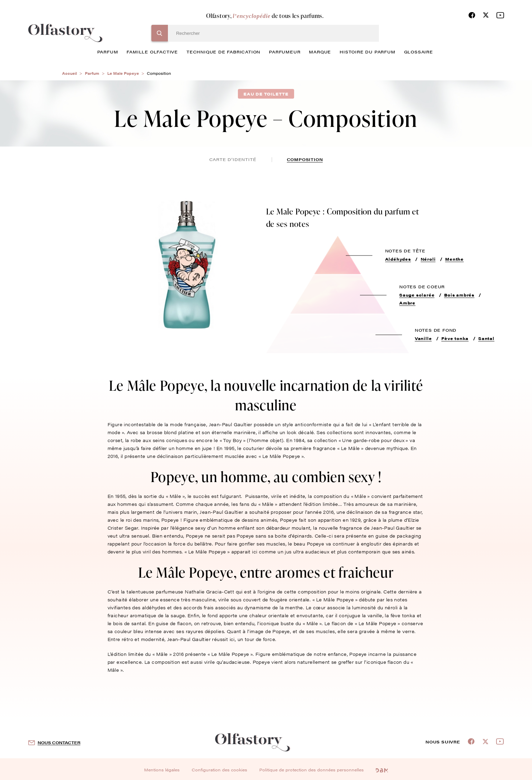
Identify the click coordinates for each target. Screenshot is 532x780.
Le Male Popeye (123, 73)
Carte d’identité (233, 159)
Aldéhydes (398, 259)
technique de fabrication (223, 52)
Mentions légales (162, 770)
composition (305, 159)
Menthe (454, 259)
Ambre (407, 303)
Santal (486, 338)
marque (320, 52)
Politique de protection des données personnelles (312, 770)
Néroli (428, 259)
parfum (108, 52)
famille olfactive (152, 52)
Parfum (92, 73)
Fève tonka (455, 338)
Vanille (423, 338)
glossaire (419, 52)
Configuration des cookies (219, 770)
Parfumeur (285, 52)
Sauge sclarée (417, 295)
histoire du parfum (367, 52)
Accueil (69, 73)
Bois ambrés (459, 295)
